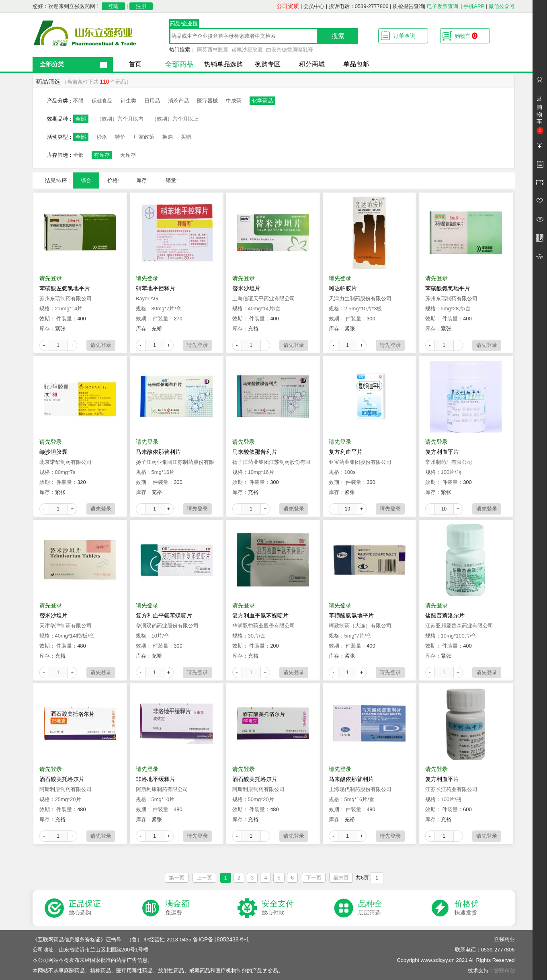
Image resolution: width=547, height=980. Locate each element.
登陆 (113, 6)
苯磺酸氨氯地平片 (448, 288)
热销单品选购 (223, 64)
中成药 (234, 101)
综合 (86, 180)
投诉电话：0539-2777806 (359, 6)
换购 (168, 137)
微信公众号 (502, 6)
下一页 (314, 878)
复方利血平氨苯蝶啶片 (164, 615)
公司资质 (288, 6)
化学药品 (262, 101)
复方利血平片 (346, 452)
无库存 (128, 155)
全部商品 (179, 64)
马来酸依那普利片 (158, 452)
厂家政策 (144, 137)
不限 (78, 101)
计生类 (128, 101)
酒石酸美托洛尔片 (62, 779)
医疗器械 (207, 101)
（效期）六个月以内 (120, 119)
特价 (120, 137)
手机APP (474, 6)
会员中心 (314, 6)
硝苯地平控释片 (156, 288)
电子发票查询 (443, 6)
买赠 (186, 137)
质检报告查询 (408, 6)
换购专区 (268, 64)
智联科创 (504, 971)
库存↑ (143, 180)
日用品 (152, 101)
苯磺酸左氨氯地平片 (65, 288)
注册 (141, 6)
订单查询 (404, 36)
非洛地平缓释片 (156, 779)
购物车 (466, 36)
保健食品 (102, 101)
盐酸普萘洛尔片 (445, 615)
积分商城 (312, 64)
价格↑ (114, 180)
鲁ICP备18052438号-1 (221, 939)
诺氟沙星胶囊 (247, 50)
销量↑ (172, 180)
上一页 (204, 878)
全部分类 (52, 64)
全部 (81, 119)
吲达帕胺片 (343, 288)
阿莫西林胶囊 (213, 50)
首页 (135, 64)
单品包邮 (356, 64)
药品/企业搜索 (184, 25)
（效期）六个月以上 (175, 119)
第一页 (177, 878)
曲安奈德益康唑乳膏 (290, 50)
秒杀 (102, 137)
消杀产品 (178, 101)
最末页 (341, 878)
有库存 (102, 155)
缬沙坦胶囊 (53, 452)
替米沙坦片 (246, 288)
